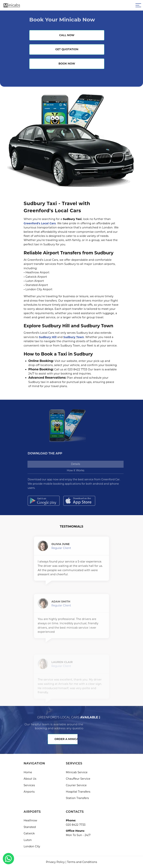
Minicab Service (77, 772)
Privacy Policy (55, 862)
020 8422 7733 (76, 825)
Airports (29, 792)
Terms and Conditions (82, 862)
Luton (28, 840)
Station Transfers (77, 798)
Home (28, 772)
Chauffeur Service (78, 779)
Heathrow (30, 820)
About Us (30, 779)
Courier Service (76, 785)
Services (29, 785)
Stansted (30, 827)
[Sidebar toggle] (138, 5)
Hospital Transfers (78, 792)
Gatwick (29, 833)
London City (32, 846)
